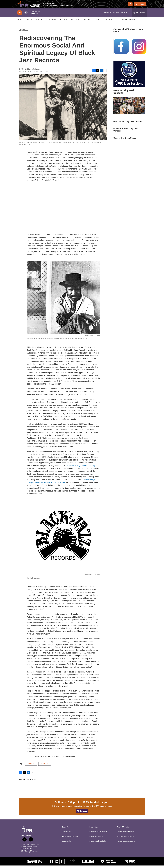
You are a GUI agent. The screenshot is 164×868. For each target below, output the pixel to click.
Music (29, 22)
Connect (88, 22)
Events (64, 22)
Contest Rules (67, 844)
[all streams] (139, 15)
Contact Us (66, 830)
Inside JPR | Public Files (70, 839)
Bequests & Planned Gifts (98, 844)
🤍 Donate (82, 813)
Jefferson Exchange (126, 22)
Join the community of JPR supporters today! (96, 809)
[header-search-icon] (131, 6)
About (99, 22)
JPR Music (24, 33)
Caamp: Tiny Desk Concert (125, 140)
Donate (142, 5)
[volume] (26, 15)
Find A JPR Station (123, 830)
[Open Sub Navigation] (24, 22)
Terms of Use (66, 834)
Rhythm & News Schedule (126, 839)
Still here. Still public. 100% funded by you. (82, 805)
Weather (110, 22)
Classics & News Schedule (126, 834)
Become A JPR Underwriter (98, 834)
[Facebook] (121, 49)
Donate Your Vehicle (96, 839)
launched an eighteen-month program (82, 468)
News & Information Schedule (127, 844)
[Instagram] (139, 49)
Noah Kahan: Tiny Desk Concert (128, 124)
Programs (51, 22)
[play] (20, 15)
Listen (39, 22)
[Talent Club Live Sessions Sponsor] (129, 76)
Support (75, 22)
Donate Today (94, 830)
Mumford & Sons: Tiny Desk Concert (126, 132)
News (20, 22)
